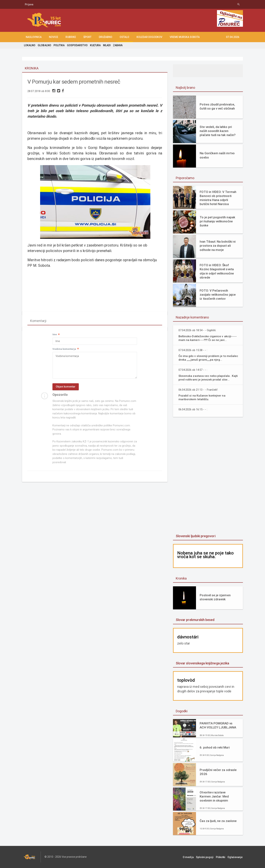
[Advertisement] (208, 476)
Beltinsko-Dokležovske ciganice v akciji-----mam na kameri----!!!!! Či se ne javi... (208, 338)
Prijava (29, 4)
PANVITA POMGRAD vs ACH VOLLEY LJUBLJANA (218, 725)
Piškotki (221, 857)
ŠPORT (87, 37)
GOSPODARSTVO (77, 45)
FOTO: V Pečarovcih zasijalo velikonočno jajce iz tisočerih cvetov (218, 295)
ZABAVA (117, 45)
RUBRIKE (71, 37)
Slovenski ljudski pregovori (195, 536)
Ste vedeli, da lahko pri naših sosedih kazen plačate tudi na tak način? (217, 131)
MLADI (106, 45)
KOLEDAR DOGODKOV (149, 37)
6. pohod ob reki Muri (214, 747)
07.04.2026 (233, 37)
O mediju (190, 857)
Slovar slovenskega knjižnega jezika (202, 663)
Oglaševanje (235, 857)
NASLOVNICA (34, 37)
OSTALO (124, 37)
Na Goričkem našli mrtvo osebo (217, 155)
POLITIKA (59, 45)
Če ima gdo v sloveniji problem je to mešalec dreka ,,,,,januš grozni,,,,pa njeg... (209, 358)
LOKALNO (30, 45)
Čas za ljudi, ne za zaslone (218, 821)
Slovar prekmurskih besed (195, 620)
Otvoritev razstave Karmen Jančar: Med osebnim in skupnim (214, 796)
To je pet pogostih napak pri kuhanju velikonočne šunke (217, 221)
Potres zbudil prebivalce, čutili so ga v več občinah (217, 106)
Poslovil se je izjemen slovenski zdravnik (215, 597)
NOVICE (54, 37)
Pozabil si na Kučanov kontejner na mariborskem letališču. (202, 397)
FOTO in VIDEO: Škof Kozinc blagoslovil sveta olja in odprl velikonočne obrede (217, 271)
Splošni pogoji (206, 857)
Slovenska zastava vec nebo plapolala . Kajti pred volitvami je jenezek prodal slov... (208, 378)
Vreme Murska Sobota (185, 37)
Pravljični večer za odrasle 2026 (218, 772)
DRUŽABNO (106, 37)
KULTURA (95, 45)
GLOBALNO (44, 45)
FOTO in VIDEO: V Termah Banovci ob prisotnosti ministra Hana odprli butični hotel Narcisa (218, 198)
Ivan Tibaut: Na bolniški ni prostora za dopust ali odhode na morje (217, 246)
